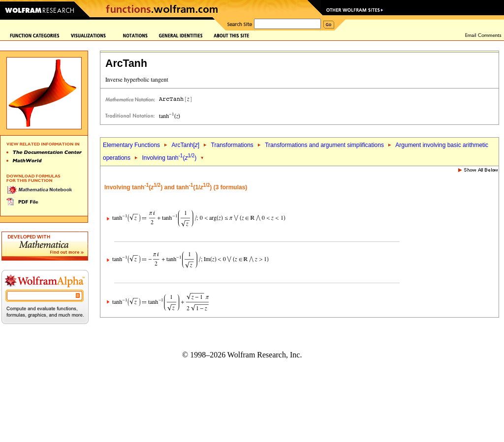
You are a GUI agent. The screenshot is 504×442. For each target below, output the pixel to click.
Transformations (232, 145)
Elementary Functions (131, 145)
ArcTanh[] (185, 145)
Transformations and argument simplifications (324, 145)
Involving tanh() (169, 158)
